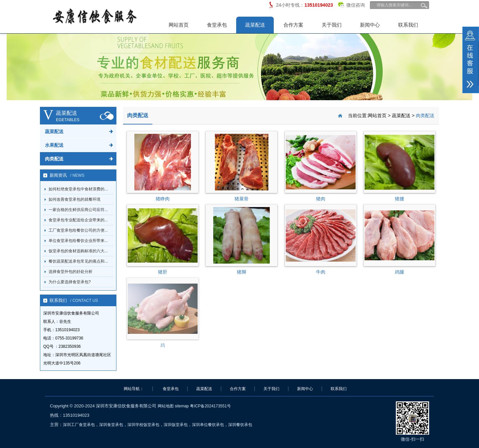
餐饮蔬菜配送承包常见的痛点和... (78, 261)
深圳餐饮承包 (240, 425)
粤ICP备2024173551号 (210, 406)
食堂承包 (217, 25)
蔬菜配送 (255, 25)
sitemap (182, 406)
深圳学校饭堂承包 (143, 425)
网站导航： (134, 389)
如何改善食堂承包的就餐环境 (75, 199)
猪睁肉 (163, 199)
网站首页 (179, 25)
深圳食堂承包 (111, 425)
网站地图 (166, 406)
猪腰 (399, 199)
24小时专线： (305, 5)
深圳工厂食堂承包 (79, 425)
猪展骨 (241, 199)
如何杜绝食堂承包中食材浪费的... (78, 189)
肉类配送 (54, 159)
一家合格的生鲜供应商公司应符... (78, 210)
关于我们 (332, 25)
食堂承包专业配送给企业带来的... (78, 220)
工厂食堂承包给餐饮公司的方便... (78, 230)
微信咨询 (351, 4)
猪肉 (321, 199)
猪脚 (241, 272)
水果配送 (54, 145)
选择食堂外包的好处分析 (71, 272)
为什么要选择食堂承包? (70, 282)
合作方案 (293, 25)
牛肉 (321, 272)
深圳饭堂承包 (176, 425)
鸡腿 (399, 272)
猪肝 (163, 272)
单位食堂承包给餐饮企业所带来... (78, 241)
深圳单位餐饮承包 (208, 425)
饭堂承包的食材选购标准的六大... (78, 251)
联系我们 (408, 25)
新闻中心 (370, 25)
